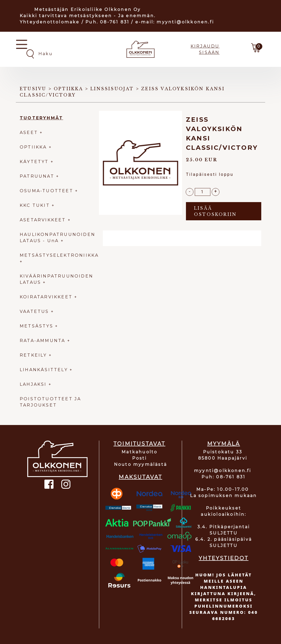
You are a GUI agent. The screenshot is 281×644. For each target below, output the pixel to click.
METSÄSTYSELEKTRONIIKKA (59, 255)
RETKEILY (33, 355)
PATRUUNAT (37, 176)
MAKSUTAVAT (140, 477)
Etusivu (33, 89)
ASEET (29, 133)
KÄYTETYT (34, 162)
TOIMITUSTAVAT (139, 444)
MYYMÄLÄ (224, 444)
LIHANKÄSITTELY (45, 370)
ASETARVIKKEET (43, 220)
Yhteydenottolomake (50, 22)
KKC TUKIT (35, 205)
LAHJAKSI (34, 384)
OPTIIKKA (33, 147)
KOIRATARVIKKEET (46, 297)
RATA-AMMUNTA (44, 341)
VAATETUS (34, 311)
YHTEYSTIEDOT (223, 558)
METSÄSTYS (36, 326)
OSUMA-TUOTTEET (46, 191)
